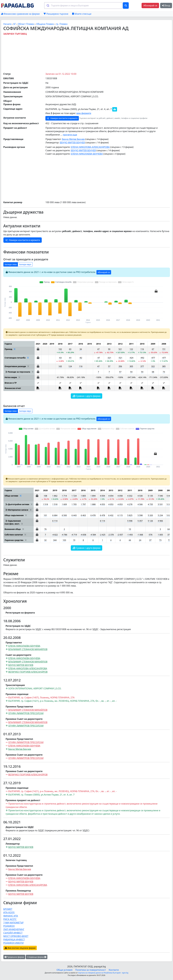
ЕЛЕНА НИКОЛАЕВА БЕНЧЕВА (87, 154)
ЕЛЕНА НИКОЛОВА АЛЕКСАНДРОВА (90, 147)
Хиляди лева (11, 264)
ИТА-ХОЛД (9, 912)
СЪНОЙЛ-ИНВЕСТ (13, 933)
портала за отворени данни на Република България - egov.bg (103, 973)
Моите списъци (82, 14)
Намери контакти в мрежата (62, 118)
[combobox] (83, 5)
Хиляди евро (25, 264)
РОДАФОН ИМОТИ (14, 943)
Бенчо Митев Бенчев (73, 139)
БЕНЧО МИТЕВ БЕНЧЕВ (72, 143)
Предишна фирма (14, 957)
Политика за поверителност (91, 970)
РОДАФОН (9, 926)
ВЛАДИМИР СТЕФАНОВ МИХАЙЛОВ (28, 649)
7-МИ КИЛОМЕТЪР (14, 923)
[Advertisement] (87, 53)
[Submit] (48, 5)
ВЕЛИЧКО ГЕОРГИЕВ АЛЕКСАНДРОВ (28, 672)
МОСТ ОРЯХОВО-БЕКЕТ (16, 936)
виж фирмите (84, 113)
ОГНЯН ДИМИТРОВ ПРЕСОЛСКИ (26, 713)
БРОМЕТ (8, 909)
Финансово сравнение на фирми (20, 14)
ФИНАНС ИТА (11, 916)
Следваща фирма (37, 957)
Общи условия (65, 970)
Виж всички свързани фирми (20, 948)
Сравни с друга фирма (87, 396)
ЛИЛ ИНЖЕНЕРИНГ (14, 929)
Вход (166, 5)
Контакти (114, 970)
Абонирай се (150, 5)
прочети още (70, 135)
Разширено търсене (56, 14)
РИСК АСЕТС (10, 919)
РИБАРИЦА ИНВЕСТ (14, 940)
